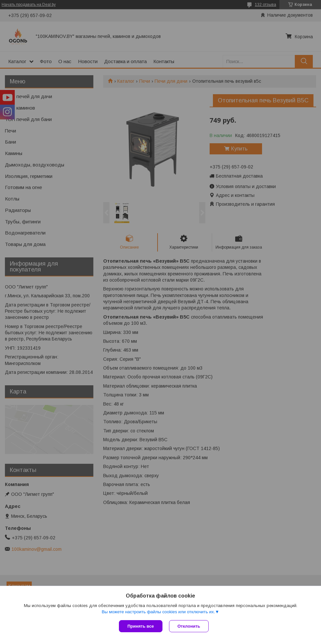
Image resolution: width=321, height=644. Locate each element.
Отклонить (189, 626)
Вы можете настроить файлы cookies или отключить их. (158, 612)
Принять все (141, 626)
